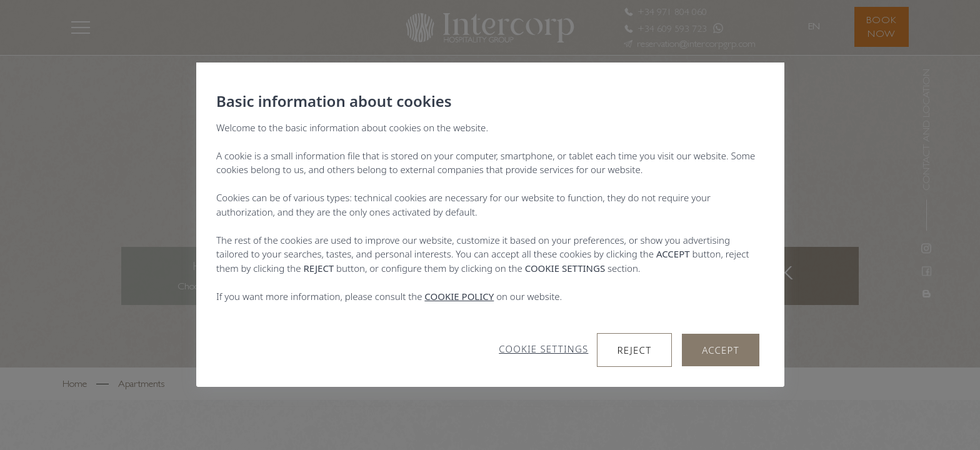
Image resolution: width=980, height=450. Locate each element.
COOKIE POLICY (459, 296)
